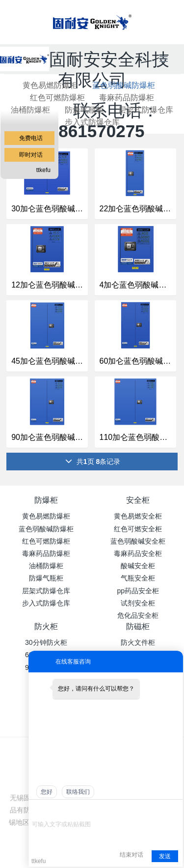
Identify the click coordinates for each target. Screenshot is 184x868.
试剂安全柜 (138, 603)
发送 (165, 856)
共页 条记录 (93, 462)
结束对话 (131, 855)
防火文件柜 (138, 642)
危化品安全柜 (138, 615)
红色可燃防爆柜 (46, 541)
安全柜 (138, 500)
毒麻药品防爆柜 (127, 98)
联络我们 (78, 792)
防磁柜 (138, 626)
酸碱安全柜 (138, 566)
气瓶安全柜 (138, 578)
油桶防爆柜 (46, 566)
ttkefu (43, 170)
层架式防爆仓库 (146, 110)
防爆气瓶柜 (84, 110)
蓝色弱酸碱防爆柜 (124, 85)
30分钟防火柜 (46, 642)
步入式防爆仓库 (92, 122)
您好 (47, 792)
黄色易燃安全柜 (138, 516)
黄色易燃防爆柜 (46, 516)
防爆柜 (46, 500)
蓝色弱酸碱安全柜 (138, 541)
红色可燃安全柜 (138, 529)
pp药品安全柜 (138, 591)
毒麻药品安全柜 (138, 553)
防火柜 (46, 626)
